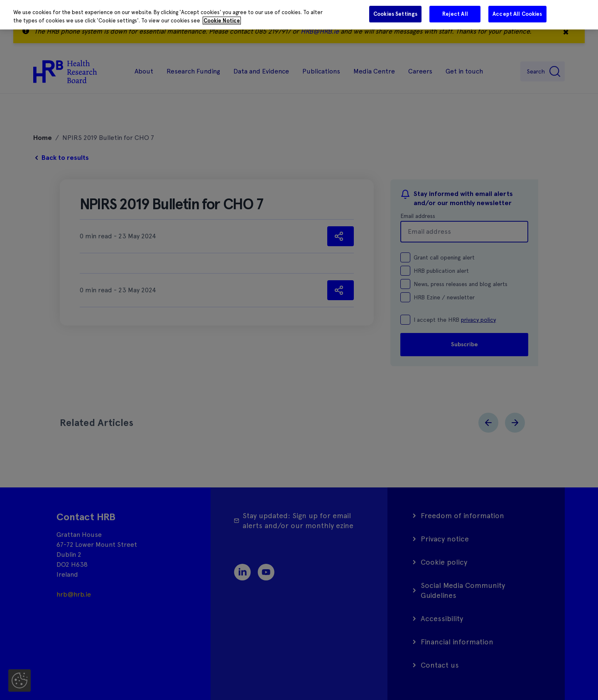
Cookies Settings (395, 14)
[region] (299, 15)
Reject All (455, 14)
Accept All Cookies (517, 14)
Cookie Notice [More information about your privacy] (222, 21)
